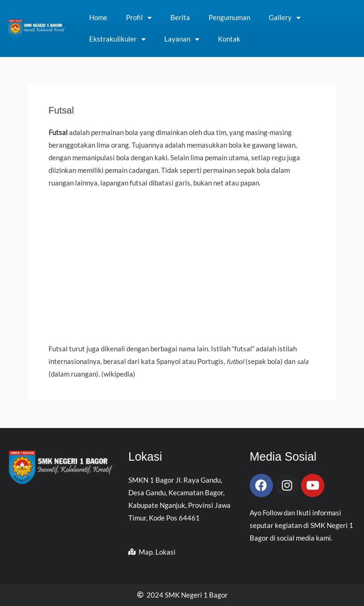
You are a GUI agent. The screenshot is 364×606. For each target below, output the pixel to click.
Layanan (182, 39)
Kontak (229, 39)
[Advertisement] (182, 266)
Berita (180, 18)
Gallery (285, 18)
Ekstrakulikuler (117, 39)
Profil (139, 18)
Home (98, 18)
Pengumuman (229, 18)
